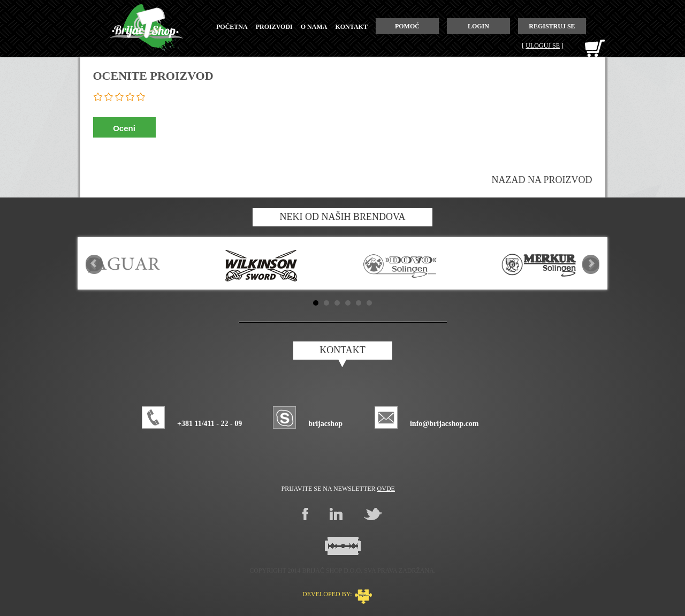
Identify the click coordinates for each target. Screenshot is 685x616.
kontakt (351, 27)
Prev (94, 263)
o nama (314, 27)
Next (591, 263)
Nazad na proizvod (542, 180)
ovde (386, 489)
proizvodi (274, 27)
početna (232, 27)
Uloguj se (543, 45)
